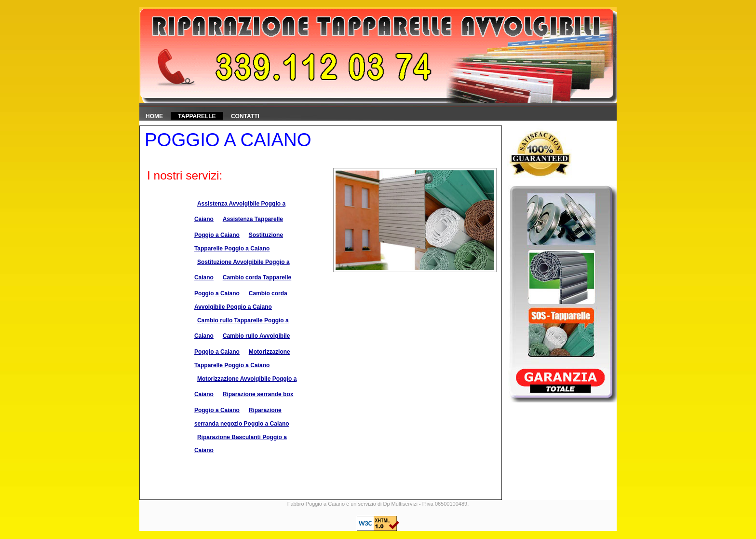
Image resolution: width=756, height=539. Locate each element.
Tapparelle (197, 116)
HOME (154, 116)
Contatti (245, 116)
